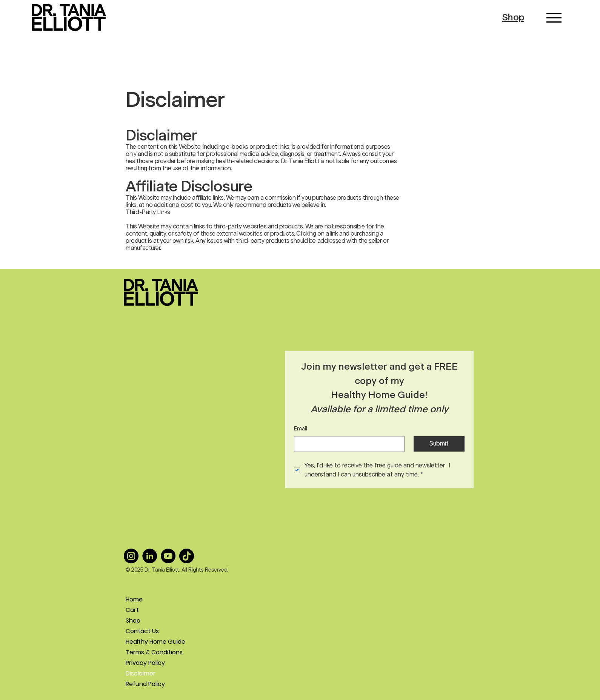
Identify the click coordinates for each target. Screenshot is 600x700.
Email (301, 429)
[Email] (347, 444)
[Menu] (554, 18)
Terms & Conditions (152, 652)
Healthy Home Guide (152, 642)
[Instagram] (131, 556)
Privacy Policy (145, 663)
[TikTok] (187, 556)
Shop (513, 18)
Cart (132, 610)
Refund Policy (145, 684)
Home (134, 599)
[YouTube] (168, 556)
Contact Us (142, 631)
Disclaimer (141, 673)
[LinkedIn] (150, 556)
